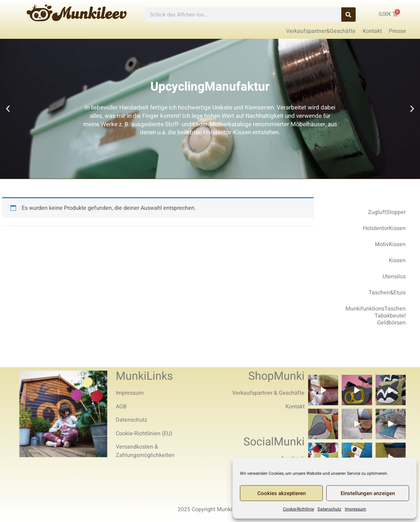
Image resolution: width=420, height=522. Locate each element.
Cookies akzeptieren (282, 493)
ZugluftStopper (387, 212)
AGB (121, 407)
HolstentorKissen (384, 228)
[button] (8, 109)
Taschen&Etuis (387, 293)
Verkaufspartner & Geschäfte (268, 393)
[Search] (348, 15)
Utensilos (394, 277)
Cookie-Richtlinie (298, 509)
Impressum (355, 509)
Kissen (397, 260)
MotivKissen (390, 244)
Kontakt (295, 407)
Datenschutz (329, 509)
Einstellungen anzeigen (368, 493)
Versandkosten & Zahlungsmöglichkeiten (145, 451)
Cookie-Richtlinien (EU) (144, 434)
